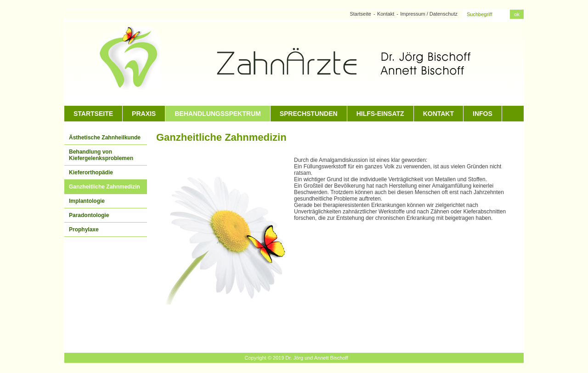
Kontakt (386, 14)
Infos (483, 114)
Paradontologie (89, 215)
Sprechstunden (309, 114)
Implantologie (87, 201)
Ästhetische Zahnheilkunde (105, 138)
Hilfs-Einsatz (380, 114)
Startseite (360, 14)
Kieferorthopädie (91, 172)
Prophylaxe (84, 230)
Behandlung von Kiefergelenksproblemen (101, 155)
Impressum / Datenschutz (429, 14)
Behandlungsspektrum (218, 114)
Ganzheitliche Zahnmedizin (105, 187)
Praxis (144, 114)
